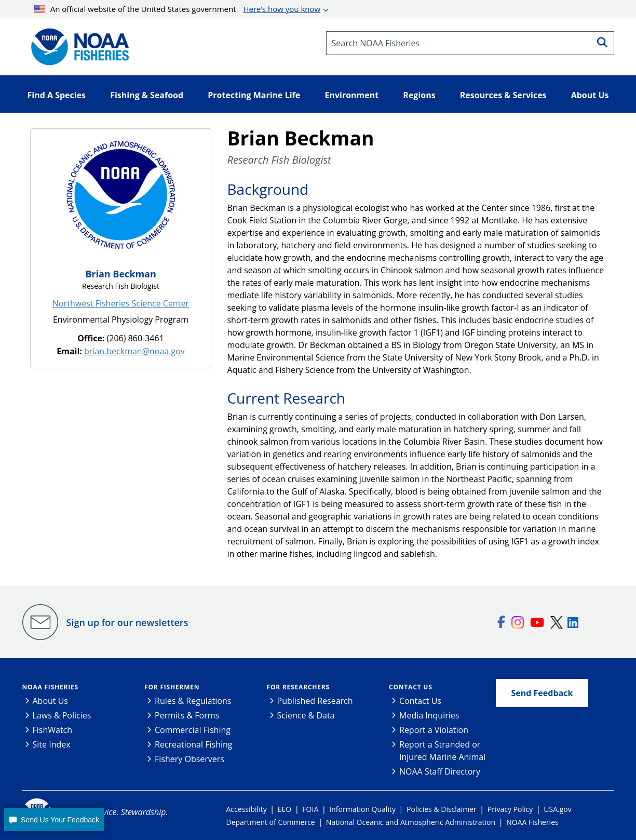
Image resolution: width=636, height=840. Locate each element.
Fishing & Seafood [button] (147, 95)
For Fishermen (172, 687)
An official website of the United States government (177, 9)
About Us (51, 701)
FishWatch (53, 730)
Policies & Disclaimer (442, 809)
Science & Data (306, 715)
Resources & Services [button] (503, 95)
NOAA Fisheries (50, 687)
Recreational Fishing (193, 744)
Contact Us (411, 687)
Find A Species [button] (57, 95)
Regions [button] (419, 95)
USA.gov (557, 809)
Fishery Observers (190, 759)
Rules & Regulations (193, 701)
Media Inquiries (429, 715)
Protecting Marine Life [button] (254, 95)
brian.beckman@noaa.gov (134, 351)
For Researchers (298, 687)
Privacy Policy (510, 809)
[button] (54, 819)
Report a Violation (434, 730)
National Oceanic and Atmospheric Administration (411, 822)
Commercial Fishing (193, 730)
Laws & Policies (62, 715)
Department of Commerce (271, 822)
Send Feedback (542, 693)
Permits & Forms (187, 715)
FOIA (310, 809)
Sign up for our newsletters (127, 622)
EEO (285, 809)
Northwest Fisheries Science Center (121, 303)
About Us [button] (590, 95)
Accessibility (247, 809)
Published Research (315, 701)
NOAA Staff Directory (440, 771)
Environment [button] (351, 95)
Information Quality (362, 809)
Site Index (52, 744)
